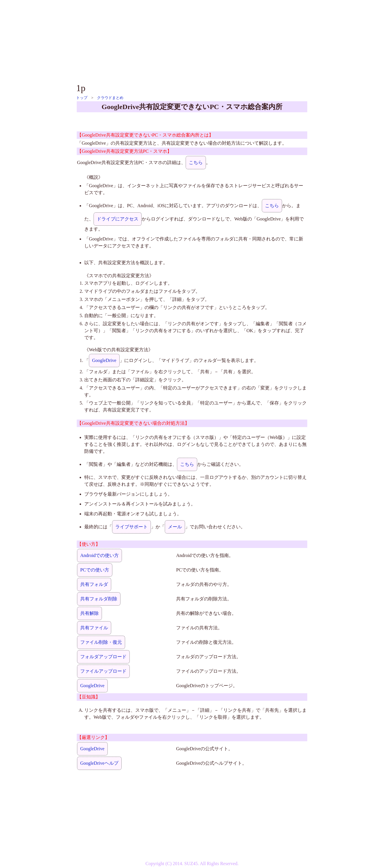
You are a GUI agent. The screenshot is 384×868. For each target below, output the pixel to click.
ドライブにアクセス (118, 219)
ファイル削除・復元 (101, 642)
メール (175, 527)
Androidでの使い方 (99, 555)
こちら (196, 162)
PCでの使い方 (95, 570)
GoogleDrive (104, 360)
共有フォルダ (94, 584)
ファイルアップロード (103, 671)
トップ (82, 98)
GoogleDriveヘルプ (99, 763)
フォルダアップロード (103, 657)
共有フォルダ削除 (99, 599)
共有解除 (89, 613)
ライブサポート (131, 527)
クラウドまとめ (110, 98)
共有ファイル (94, 628)
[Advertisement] (192, 41)
